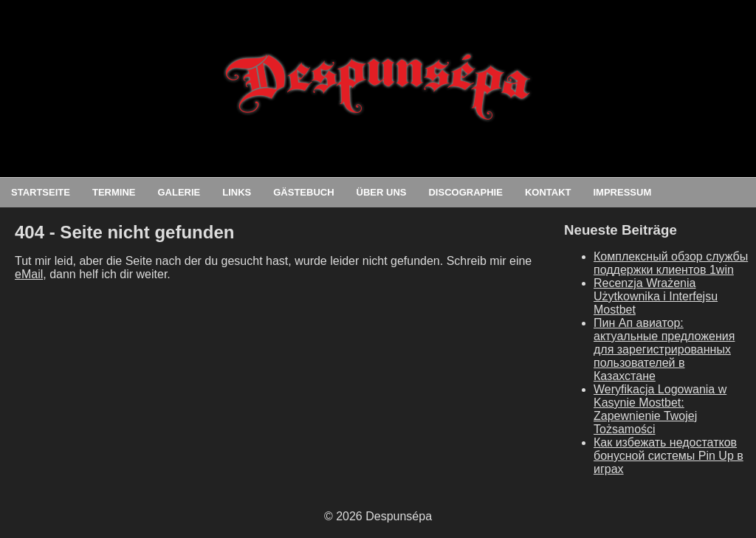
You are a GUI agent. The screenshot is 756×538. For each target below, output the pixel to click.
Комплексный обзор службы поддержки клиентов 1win (671, 263)
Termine (114, 192)
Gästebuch (303, 192)
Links (237, 192)
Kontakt (548, 192)
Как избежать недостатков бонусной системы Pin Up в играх (669, 456)
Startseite (41, 192)
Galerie (179, 192)
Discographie (465, 192)
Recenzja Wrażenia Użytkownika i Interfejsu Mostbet (656, 296)
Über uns (382, 192)
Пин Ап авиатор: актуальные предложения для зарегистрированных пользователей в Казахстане (664, 349)
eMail (29, 274)
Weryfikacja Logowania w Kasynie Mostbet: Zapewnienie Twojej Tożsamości (660, 409)
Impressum (622, 192)
